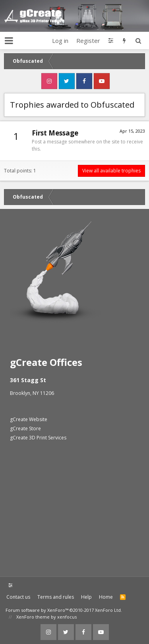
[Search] (138, 41)
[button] (9, 41)
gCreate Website (29, 419)
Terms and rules (56, 597)
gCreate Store (25, 428)
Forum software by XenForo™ (64, 610)
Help (86, 597)
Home (106, 597)
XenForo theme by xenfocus (46, 617)
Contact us (18, 597)
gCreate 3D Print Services (38, 438)
